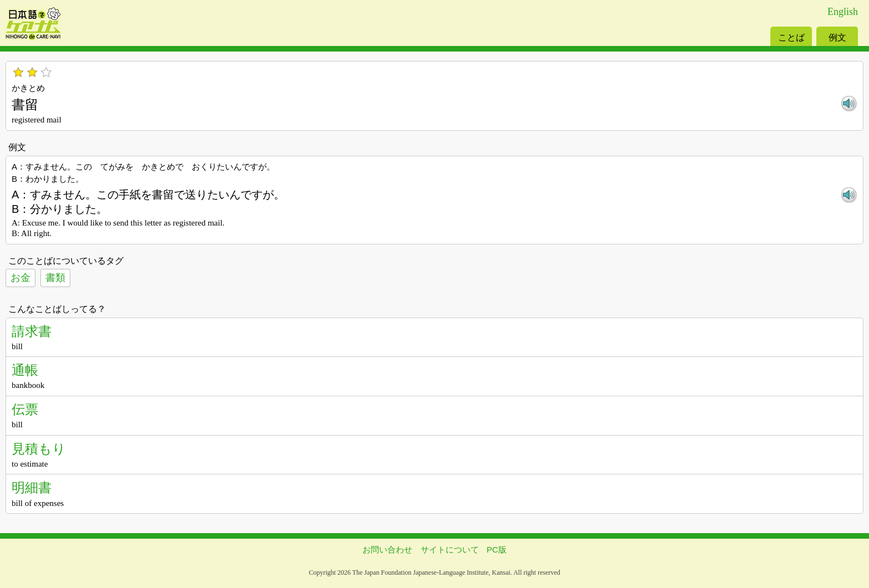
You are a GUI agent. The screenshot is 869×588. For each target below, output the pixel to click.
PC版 (497, 549)
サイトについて (450, 549)
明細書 (32, 487)
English (843, 12)
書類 (55, 278)
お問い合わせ (387, 549)
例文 (837, 37)
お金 (21, 278)
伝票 (25, 409)
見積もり (39, 449)
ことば (791, 37)
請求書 (32, 331)
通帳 (25, 370)
